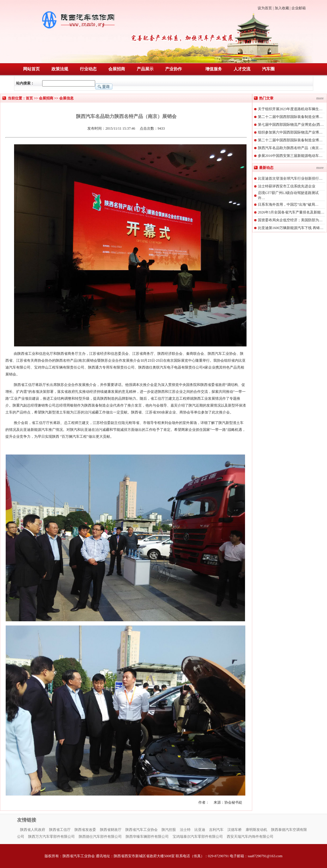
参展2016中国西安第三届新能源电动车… (290, 156)
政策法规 (60, 69)
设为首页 (265, 8)
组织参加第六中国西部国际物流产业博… (290, 132)
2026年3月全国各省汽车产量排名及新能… (291, 212)
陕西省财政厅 (111, 830)
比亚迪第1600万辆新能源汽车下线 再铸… (291, 228)
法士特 (185, 830)
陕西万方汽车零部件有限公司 (51, 837)
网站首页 (31, 69)
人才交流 (242, 69)
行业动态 (88, 69)
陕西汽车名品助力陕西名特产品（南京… (290, 148)
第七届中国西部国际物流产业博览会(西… (291, 125)
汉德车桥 (235, 830)
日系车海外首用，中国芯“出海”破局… (288, 204)
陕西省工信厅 (60, 830)
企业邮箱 (299, 8)
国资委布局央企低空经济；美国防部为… (290, 220)
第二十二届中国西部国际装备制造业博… (290, 117)
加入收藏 (282, 8)
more (320, 98)
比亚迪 (200, 830)
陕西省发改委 (85, 830)
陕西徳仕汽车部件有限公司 (100, 837)
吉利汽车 (216, 830)
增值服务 (214, 69)
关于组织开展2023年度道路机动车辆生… (290, 109)
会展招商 (117, 69)
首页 (29, 98)
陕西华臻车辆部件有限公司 (147, 837)
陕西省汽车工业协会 (142, 830)
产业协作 (174, 69)
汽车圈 (268, 69)
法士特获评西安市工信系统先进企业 (287, 186)
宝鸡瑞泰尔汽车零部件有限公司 (198, 837)
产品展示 (145, 69)
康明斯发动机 (256, 830)
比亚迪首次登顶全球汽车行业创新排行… (290, 178)
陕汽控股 (169, 830)
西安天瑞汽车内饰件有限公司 (250, 837)
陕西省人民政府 (33, 830)
